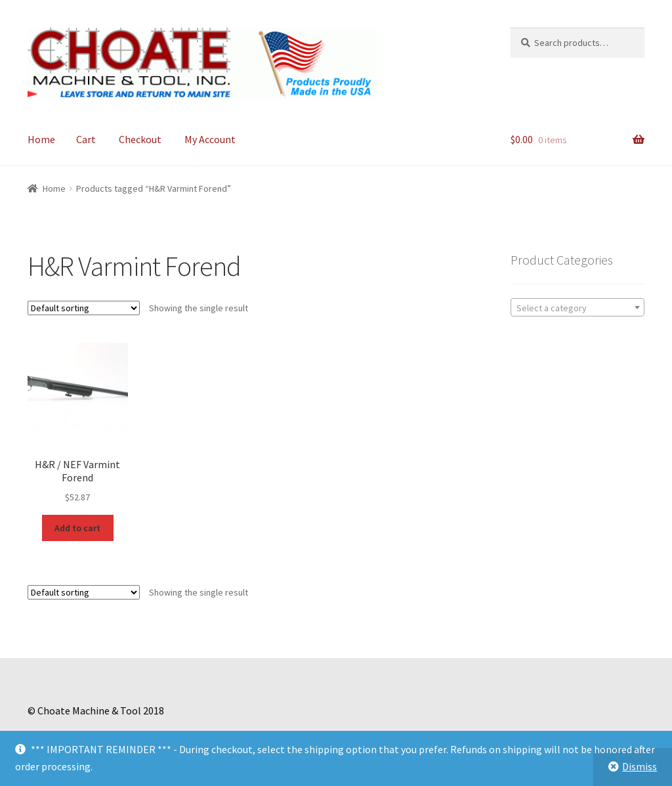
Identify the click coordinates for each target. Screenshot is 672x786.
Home (41, 139)
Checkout (140, 139)
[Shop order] (84, 308)
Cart (86, 139)
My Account (210, 139)
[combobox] (577, 307)
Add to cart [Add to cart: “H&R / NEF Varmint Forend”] (77, 528)
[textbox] (577, 308)
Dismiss (640, 766)
